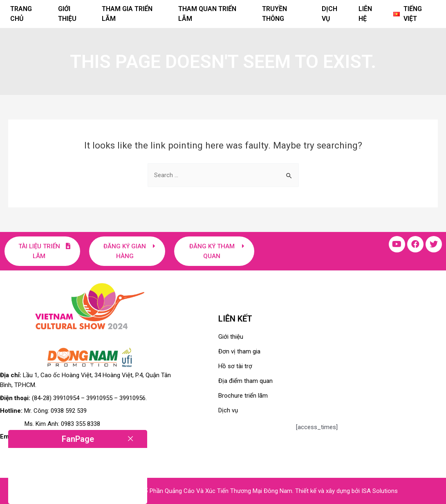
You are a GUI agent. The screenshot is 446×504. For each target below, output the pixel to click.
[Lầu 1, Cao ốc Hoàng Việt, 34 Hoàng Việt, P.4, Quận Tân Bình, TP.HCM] (370, 365)
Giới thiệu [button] (67, 14)
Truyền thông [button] (275, 14)
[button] (415, 14)
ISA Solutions (380, 491)
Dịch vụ (329, 14)
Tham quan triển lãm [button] (207, 14)
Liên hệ (365, 14)
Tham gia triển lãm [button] (127, 14)
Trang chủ (21, 14)
